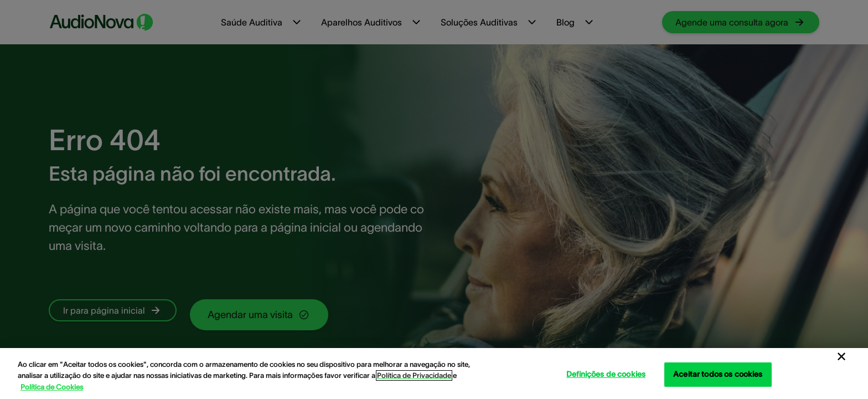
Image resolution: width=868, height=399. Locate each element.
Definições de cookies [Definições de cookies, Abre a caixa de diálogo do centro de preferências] (606, 374)
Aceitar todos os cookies (718, 374)
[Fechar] (841, 357)
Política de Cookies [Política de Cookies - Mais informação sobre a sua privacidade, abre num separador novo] (52, 387)
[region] (434, 374)
